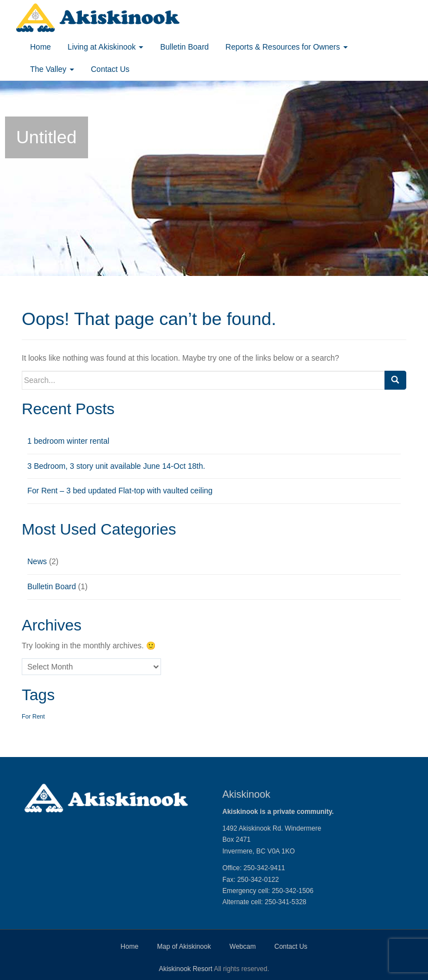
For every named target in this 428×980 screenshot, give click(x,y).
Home (40, 47)
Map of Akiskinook (184, 947)
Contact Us (110, 69)
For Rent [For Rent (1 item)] (33, 716)
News (37, 561)
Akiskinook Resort (186, 969)
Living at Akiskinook (105, 47)
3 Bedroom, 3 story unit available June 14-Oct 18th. (116, 466)
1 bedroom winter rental (68, 441)
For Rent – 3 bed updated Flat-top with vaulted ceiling (120, 491)
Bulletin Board (184, 47)
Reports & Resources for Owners (287, 47)
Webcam (243, 947)
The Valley (52, 69)
